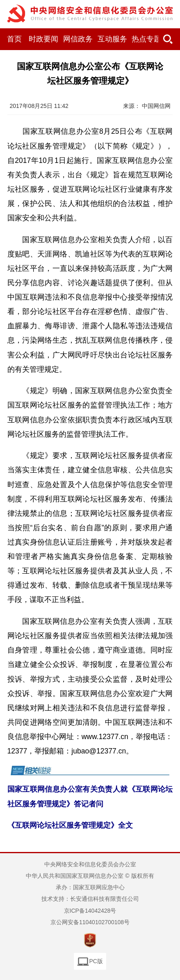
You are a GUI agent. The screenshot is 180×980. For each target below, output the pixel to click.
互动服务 (112, 39)
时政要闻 (43, 39)
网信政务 (78, 39)
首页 (14, 39)
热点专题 (146, 39)
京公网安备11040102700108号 (90, 922)
